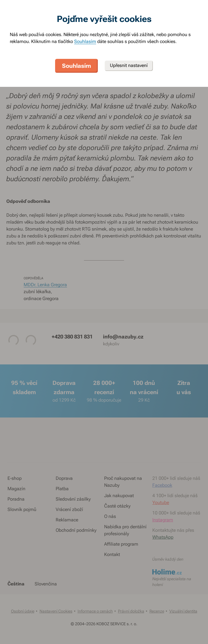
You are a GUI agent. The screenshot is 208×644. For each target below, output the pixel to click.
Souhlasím (85, 41)
